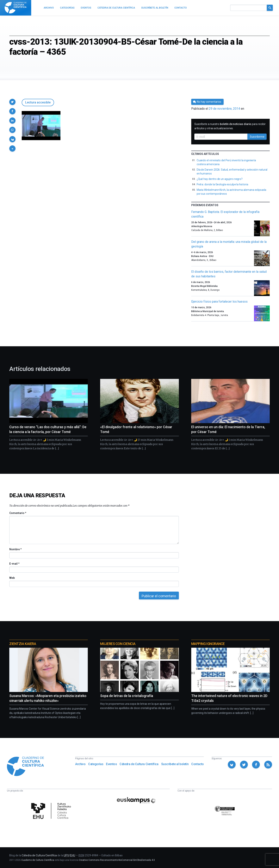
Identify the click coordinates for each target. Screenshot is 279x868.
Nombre (15, 549)
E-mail (14, 564)
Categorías (96, 764)
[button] (12, 102)
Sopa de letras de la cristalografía (127, 696)
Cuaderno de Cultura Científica (38, 860)
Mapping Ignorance (208, 644)
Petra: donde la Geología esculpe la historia (222, 184)
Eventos (111, 764)
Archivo (80, 764)
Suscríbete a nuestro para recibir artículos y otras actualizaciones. (230, 126)
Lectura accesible (38, 102)
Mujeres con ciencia (118, 644)
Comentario (18, 513)
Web (12, 578)
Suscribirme (257, 137)
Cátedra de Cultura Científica (139, 764)
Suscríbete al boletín (175, 764)
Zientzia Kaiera (23, 644)
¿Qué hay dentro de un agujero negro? (220, 179)
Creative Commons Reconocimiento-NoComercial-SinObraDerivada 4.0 (117, 860)
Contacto (198, 764)
